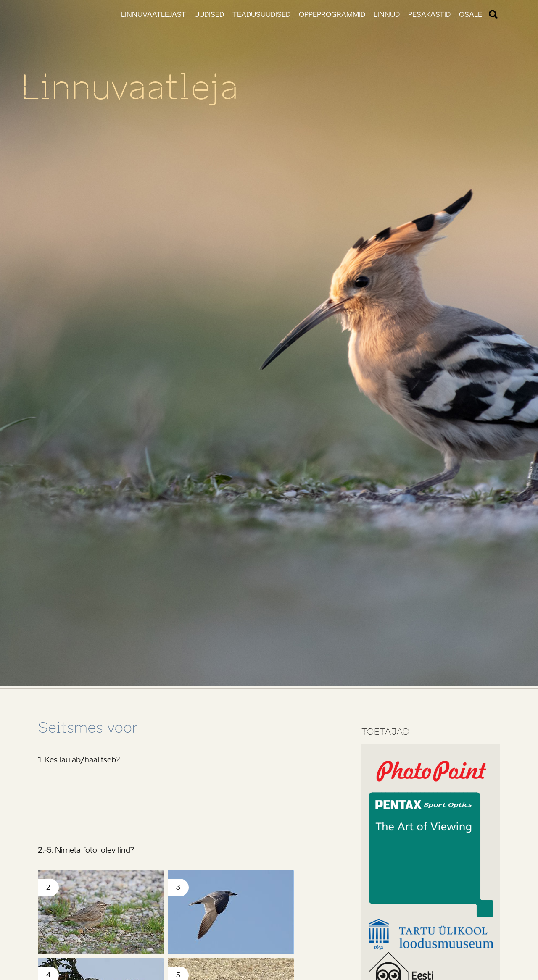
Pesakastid (429, 14)
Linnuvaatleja (130, 87)
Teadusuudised (261, 14)
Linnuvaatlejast (153, 14)
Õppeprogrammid (332, 14)
